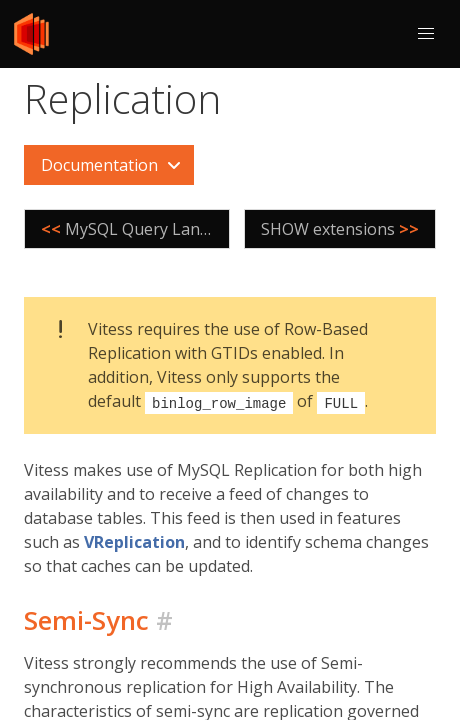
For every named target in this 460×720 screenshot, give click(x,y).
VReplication (134, 541)
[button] (426, 34)
